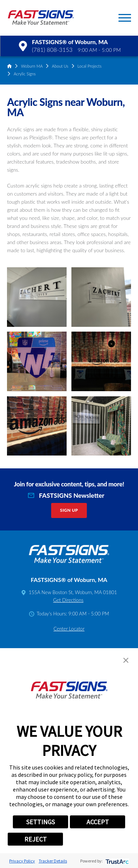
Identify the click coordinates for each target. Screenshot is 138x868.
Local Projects (89, 66)
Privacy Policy (22, 861)
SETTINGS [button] (40, 822)
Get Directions (68, 600)
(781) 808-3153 (52, 50)
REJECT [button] (36, 839)
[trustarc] (116, 861)
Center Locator (69, 629)
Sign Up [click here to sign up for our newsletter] (69, 510)
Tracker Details (53, 861)
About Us (60, 66)
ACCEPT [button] (98, 822)
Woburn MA (32, 66)
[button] (125, 18)
